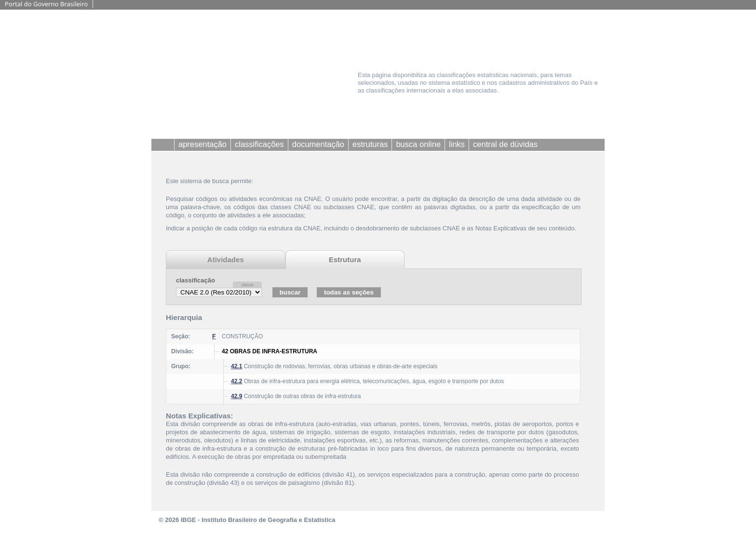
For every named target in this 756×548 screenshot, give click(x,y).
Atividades (226, 260)
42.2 (236, 381)
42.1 (236, 366)
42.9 (236, 396)
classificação (196, 280)
